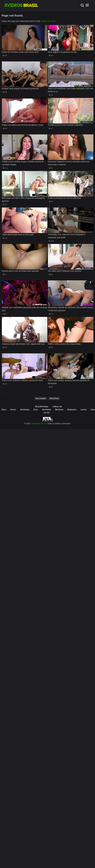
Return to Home (48, 21)
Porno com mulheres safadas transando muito (22, 380)
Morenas (59, 410)
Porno (13, 410)
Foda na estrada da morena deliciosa (65, 198)
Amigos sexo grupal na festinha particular (20, 88)
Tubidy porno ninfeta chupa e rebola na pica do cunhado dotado (23, 163)
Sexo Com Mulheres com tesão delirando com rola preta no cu (70, 90)
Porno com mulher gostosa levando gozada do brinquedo (69, 382)
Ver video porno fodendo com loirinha (65, 271)
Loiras (84, 410)
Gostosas (25, 410)
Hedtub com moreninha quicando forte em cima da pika (24, 309)
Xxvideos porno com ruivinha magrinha (65, 125)
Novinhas (47, 410)
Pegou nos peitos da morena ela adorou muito (22, 125)
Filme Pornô (54, 398)
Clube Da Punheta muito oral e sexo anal (20, 52)
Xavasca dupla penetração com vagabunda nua (23, 344)
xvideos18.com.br (39, 424)
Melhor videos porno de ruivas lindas (64, 344)
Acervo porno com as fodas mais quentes (20, 271)
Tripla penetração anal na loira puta (18, 234)
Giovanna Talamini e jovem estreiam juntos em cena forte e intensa (69, 163)
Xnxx (36, 410)
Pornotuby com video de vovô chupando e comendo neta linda (67, 236)
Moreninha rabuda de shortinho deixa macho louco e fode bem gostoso (71, 309)
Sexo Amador (41, 398)
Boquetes (72, 410)
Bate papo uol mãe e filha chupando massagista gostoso (23, 200)
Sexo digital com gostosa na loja (62, 52)
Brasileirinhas (42, 407)
